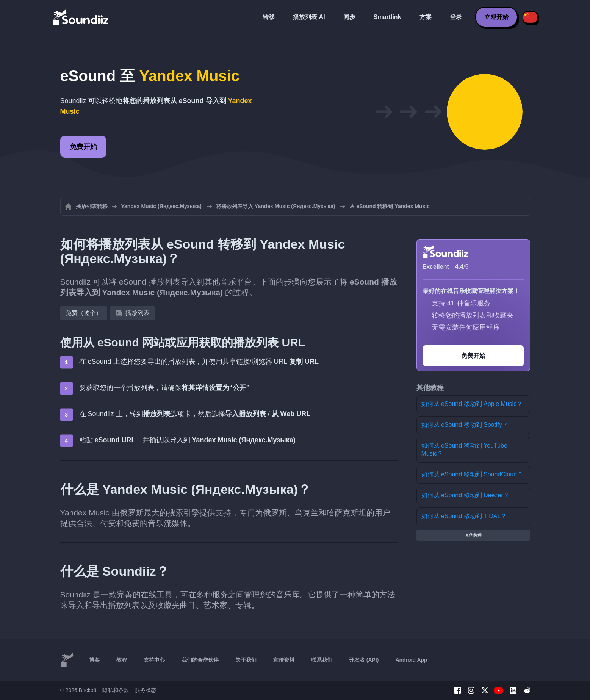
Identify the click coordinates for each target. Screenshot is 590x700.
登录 (456, 17)
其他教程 (473, 535)
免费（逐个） (84, 313)
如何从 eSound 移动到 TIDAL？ (464, 516)
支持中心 (154, 660)
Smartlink (387, 17)
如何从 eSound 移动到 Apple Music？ (472, 404)
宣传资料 (284, 660)
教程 (122, 660)
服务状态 (146, 690)
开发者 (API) (364, 660)
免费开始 (83, 147)
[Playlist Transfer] (81, 17)
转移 (269, 17)
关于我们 (246, 660)
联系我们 (322, 660)
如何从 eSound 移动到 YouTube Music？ (464, 449)
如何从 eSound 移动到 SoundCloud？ (472, 474)
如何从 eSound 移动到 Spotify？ (465, 425)
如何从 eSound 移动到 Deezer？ (465, 495)
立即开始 (496, 17)
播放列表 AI (309, 17)
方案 (426, 17)
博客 (94, 660)
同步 (349, 17)
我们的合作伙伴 (200, 660)
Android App (411, 660)
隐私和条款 (116, 690)
